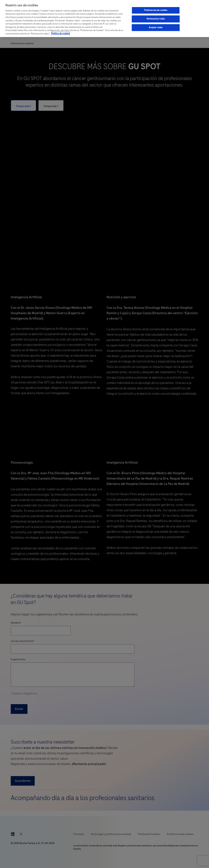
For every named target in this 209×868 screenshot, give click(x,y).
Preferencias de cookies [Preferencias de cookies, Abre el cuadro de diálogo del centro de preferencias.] (156, 10)
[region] (105, 19)
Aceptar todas (156, 28)
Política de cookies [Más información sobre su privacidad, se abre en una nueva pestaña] (61, 34)
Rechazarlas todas (156, 19)
